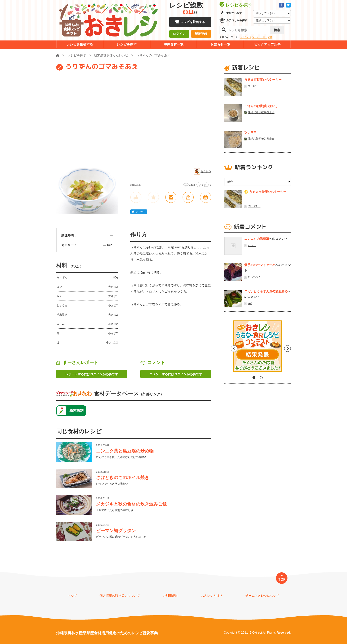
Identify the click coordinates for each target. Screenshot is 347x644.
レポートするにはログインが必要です (92, 374)
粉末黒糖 (77, 411)
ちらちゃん (254, 277)
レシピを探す (127, 44)
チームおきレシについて (262, 596)
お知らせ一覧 (220, 44)
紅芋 (270, 37)
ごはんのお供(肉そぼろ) (261, 106)
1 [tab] (254, 378)
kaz (250, 303)
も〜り (252, 245)
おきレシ (206, 171)
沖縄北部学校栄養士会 (261, 112)
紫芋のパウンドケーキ (260, 265)
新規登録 (201, 34)
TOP (282, 579)
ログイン (179, 34)
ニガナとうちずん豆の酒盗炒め (266, 291)
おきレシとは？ (212, 596)
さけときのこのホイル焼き (123, 477)
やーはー (253, 86)
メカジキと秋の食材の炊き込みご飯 (131, 504)
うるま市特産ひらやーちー (263, 80)
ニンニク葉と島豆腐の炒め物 (125, 451)
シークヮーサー (260, 37)
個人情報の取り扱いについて (120, 596)
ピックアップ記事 (267, 44)
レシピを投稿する (193, 22)
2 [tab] (261, 378)
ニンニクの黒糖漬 (257, 239)
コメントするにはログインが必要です (176, 374)
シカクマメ (246, 37)
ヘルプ (72, 596)
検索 (277, 30)
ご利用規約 (170, 596)
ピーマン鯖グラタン (116, 531)
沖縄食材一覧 (173, 44)
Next (287, 348)
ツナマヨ (251, 132)
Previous (228, 348)
